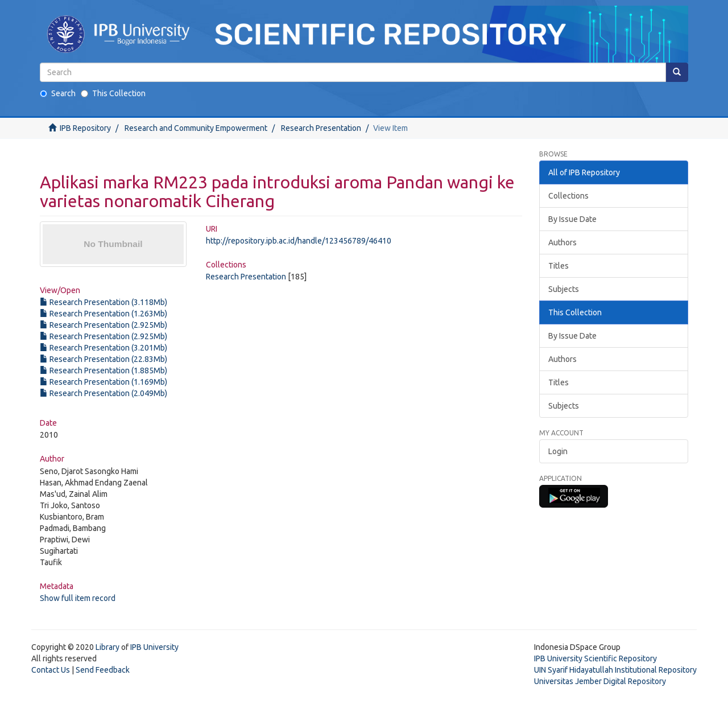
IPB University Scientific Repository (595, 658)
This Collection (113, 93)
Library (107, 647)
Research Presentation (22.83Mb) (104, 359)
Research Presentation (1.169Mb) (104, 382)
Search (58, 93)
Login (558, 451)
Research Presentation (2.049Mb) (104, 393)
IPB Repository (85, 128)
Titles (559, 266)
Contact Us (51, 670)
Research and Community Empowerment (196, 128)
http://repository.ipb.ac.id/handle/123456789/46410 (299, 241)
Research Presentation (321, 128)
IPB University (154, 647)
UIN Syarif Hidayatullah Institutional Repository (615, 670)
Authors (562, 242)
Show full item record (78, 598)
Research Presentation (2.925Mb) (104, 325)
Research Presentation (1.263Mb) (104, 314)
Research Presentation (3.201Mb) (104, 348)
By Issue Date (572, 219)
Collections (568, 196)
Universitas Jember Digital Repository (600, 681)
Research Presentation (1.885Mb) (104, 370)
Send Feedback (103, 670)
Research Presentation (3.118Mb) (104, 302)
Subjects (564, 289)
